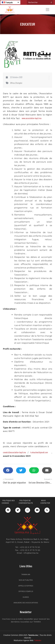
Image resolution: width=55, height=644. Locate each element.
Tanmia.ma (26, 574)
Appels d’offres (26, 586)
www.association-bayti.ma (32, 118)
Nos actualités (26, 580)
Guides (26, 597)
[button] (8, 470)
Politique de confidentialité (26, 502)
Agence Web (32, 640)
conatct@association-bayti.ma (14, 452)
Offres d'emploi (16, 83)
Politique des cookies (8, 502)
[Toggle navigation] (48, 10)
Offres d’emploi (26, 591)
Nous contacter (45, 502)
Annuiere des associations (26, 603)
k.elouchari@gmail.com (39, 452)
